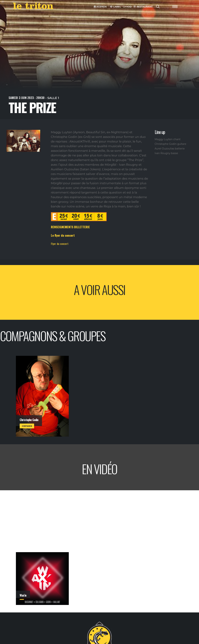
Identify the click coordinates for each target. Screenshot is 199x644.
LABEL (116, 7)
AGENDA (100, 7)
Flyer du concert (60, 244)
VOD (127, 7)
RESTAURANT (143, 7)
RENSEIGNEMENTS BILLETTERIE (70, 227)
